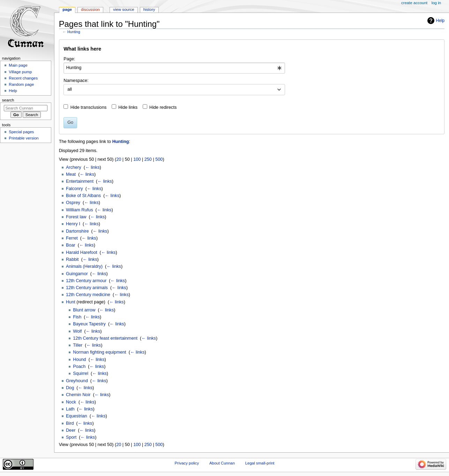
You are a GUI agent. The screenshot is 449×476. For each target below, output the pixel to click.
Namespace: (76, 81)
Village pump (20, 72)
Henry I (73, 224)
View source (124, 9)
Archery (74, 167)
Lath (70, 409)
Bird (70, 423)
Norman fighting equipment (99, 352)
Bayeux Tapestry (89, 324)
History (149, 9)
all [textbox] (70, 89)
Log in (436, 3)
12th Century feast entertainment (105, 338)
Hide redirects (163, 107)
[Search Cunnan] (26, 108)
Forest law (76, 217)
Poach (79, 367)
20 (119, 159)
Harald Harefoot (82, 252)
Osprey (73, 203)
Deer (71, 430)
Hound (79, 360)
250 (148, 159)
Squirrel (81, 373)
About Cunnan (222, 463)
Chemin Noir (78, 395)
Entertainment (80, 181)
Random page (21, 84)
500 (159, 159)
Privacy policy (187, 463)
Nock (71, 402)
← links (92, 167)
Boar (71, 245)
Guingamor (77, 274)
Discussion (90, 9)
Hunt (71, 302)
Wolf (77, 331)
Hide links (128, 107)
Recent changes (23, 78)
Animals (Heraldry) (84, 266)
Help (440, 21)
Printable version (24, 138)
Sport (71, 437)
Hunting (74, 32)
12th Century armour (86, 281)
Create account (414, 3)
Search (8, 100)
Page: (69, 59)
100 (137, 159)
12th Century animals (87, 288)
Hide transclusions (89, 107)
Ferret (72, 238)
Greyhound (77, 381)
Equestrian (77, 416)
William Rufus (80, 210)
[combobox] (174, 68)
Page (67, 9)
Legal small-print (260, 463)
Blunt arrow (84, 310)
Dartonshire (77, 231)
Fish (77, 317)
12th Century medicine (88, 295)
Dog (70, 388)
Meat (71, 174)
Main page (18, 65)
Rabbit (72, 259)
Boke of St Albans (83, 196)
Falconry (74, 189)
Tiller (78, 345)
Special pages (21, 132)
